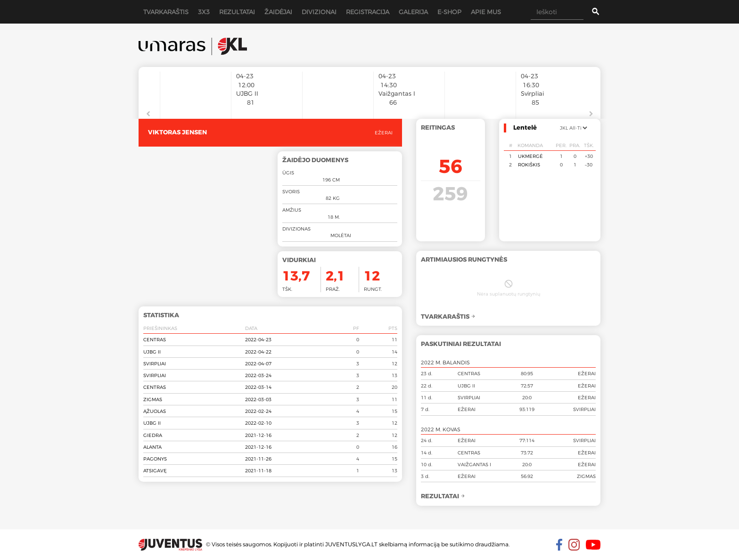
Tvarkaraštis (166, 12)
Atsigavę (155, 470)
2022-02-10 (258, 423)
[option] (196, 91)
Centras (155, 339)
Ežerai (384, 132)
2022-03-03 (258, 399)
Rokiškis (529, 165)
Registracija (368, 12)
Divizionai (319, 12)
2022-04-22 (258, 352)
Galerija (413, 12)
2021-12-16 (258, 435)
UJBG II (152, 352)
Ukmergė (530, 156)
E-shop (449, 12)
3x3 (204, 12)
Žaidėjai (278, 12)
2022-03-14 (258, 387)
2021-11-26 (258, 459)
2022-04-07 (258, 363)
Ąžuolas (155, 411)
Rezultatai (237, 12)
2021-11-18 (258, 470)
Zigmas (153, 399)
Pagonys (155, 459)
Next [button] (591, 114)
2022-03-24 (258, 375)
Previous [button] (148, 114)
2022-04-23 (258, 339)
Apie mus (486, 12)
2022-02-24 (258, 411)
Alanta (152, 447)
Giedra (153, 435)
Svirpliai (155, 363)
